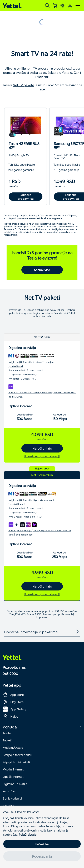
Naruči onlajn (42, 448)
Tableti (7, 740)
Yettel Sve (9, 791)
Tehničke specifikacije (22, 165)
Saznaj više (42, 270)
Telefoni (8, 733)
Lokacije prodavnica (26, 197)
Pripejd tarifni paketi (16, 762)
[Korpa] (55, 6)
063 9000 (10, 673)
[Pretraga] (47, 6)
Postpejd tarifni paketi (17, 755)
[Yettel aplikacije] (62, 6)
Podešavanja (42, 856)
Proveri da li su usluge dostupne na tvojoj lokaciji (37, 310)
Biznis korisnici (12, 798)
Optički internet (13, 777)
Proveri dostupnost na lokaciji (42, 456)
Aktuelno (8, 806)
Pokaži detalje (28, 834)
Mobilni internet (13, 769)
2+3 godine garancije (21, 170)
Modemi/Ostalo (13, 747)
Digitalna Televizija (15, 784)
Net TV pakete (23, 85)
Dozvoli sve (42, 844)
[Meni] (78, 6)
